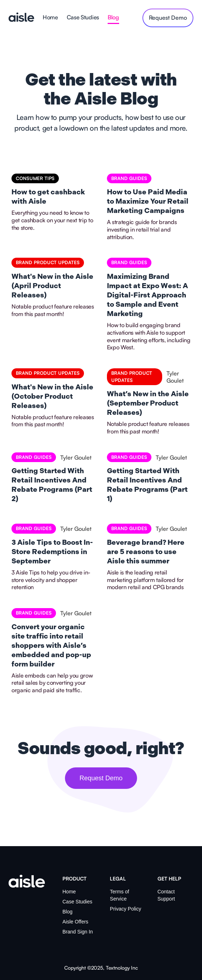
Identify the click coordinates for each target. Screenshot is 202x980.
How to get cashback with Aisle (48, 197)
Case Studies (83, 17)
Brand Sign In (78, 932)
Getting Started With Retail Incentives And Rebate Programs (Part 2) (52, 485)
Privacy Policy (125, 909)
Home (50, 17)
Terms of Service (119, 895)
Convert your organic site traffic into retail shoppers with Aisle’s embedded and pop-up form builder (51, 646)
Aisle (21, 18)
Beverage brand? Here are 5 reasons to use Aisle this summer (146, 552)
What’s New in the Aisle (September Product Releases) (148, 403)
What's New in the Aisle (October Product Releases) (52, 397)
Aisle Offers (75, 922)
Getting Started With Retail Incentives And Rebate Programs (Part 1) (147, 485)
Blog (113, 17)
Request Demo (101, 778)
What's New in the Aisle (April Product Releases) (52, 286)
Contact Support (166, 895)
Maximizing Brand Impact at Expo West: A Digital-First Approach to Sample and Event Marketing (147, 295)
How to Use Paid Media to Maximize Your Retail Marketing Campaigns (148, 202)
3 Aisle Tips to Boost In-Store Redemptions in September (52, 552)
